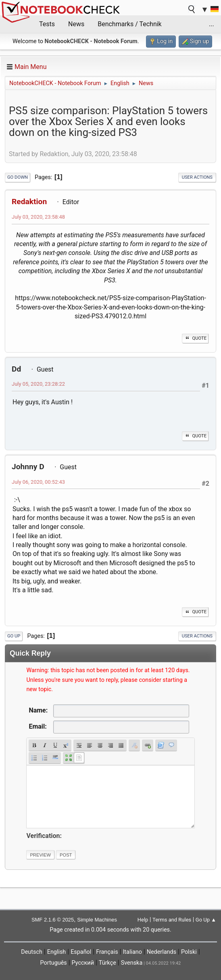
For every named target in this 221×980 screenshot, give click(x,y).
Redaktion (29, 202)
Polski (189, 952)
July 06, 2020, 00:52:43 (38, 482)
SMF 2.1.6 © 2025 (53, 920)
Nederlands (162, 952)
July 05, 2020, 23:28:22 (38, 384)
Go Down (18, 177)
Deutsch (32, 952)
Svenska (132, 963)
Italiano (132, 952)
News (76, 24)
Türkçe (107, 963)
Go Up (14, 636)
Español (81, 952)
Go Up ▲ (206, 920)
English (57, 952)
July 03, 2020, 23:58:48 (38, 217)
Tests (47, 24)
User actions (197, 177)
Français (107, 952)
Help (143, 920)
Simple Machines (97, 920)
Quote (195, 338)
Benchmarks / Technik (130, 24)
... (212, 24)
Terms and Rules (172, 920)
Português (54, 963)
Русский (83, 963)
